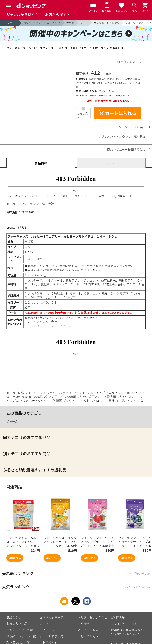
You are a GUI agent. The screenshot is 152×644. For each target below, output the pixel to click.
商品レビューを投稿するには (126, 149)
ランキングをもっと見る (137, 573)
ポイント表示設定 (51, 636)
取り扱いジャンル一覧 (21, 636)
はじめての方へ (88, 636)
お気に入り (82, 115)
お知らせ (84, 624)
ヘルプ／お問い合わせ (92, 617)
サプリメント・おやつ (107, 23)
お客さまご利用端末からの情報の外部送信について (127, 634)
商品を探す (14, 617)
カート (44, 624)
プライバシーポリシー (126, 624)
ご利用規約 (118, 617)
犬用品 (70, 23)
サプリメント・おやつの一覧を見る (122, 136)
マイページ (47, 630)
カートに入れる (117, 113)
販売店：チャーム (129, 62)
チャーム (12, 421)
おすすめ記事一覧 (51, 617)
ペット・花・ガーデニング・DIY (42, 23)
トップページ (10, 23)
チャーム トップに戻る (131, 127)
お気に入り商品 (17, 624)
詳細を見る (15, 558)
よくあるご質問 (88, 630)
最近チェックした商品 (21, 630)
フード (84, 23)
